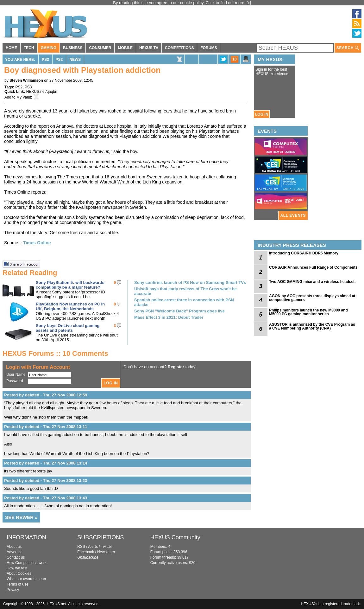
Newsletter (106, 552)
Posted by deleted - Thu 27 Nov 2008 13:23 (46, 481)
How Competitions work (27, 563)
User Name (16, 375)
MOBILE (125, 48)
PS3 (45, 60)
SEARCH (348, 48)
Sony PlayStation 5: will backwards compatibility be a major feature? (70, 285)
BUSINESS (73, 48)
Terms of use (18, 584)
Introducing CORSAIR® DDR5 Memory (304, 253)
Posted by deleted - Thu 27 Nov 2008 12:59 (46, 395)
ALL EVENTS (293, 215)
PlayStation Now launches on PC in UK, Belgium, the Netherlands (70, 306)
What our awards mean (26, 579)
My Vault (24, 97)
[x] (249, 3)
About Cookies (19, 574)
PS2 (59, 60)
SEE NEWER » (21, 517)
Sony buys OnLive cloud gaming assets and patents (68, 328)
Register (176, 367)
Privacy (13, 590)
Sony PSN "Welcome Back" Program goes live (179, 311)
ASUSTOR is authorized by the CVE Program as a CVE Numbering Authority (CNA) (312, 326)
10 (234, 59)
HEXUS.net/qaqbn (42, 92)
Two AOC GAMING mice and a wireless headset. (312, 282)
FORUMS (209, 48)
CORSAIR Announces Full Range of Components (313, 267)
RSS (81, 547)
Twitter (107, 547)
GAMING (49, 48)
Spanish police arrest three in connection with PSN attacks (184, 302)
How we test (17, 568)
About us (14, 547)
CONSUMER (100, 48)
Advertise (15, 552)
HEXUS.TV (149, 48)
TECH (29, 48)
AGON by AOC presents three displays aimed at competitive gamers (312, 298)
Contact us (16, 557)
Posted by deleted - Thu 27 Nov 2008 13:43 (46, 498)
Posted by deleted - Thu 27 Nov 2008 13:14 (46, 463)
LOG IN (262, 114)
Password (15, 381)
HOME (11, 48)
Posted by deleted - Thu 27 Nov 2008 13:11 (46, 427)
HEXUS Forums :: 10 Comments (55, 353)
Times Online (37, 243)
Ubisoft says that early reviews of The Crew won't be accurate (185, 291)
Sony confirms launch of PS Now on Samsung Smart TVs (190, 282)
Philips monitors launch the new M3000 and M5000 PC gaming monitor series (308, 312)
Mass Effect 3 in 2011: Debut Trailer (169, 317)
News (75, 60)
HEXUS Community (175, 537)
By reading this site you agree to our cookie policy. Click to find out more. (180, 3)
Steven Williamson (26, 80)
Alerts (93, 547)
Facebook (86, 552)
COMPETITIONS (179, 48)
